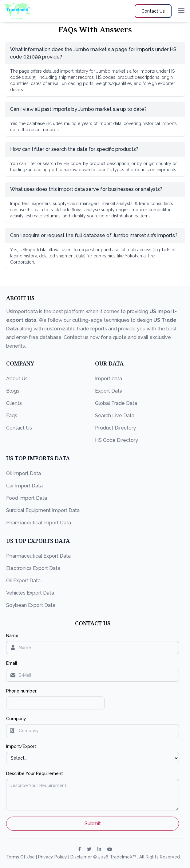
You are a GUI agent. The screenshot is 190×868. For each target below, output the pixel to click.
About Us (17, 379)
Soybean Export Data (31, 605)
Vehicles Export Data (30, 593)
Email (12, 663)
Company (16, 719)
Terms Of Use (21, 857)
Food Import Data (27, 498)
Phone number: (22, 691)
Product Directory (115, 428)
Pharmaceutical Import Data (39, 523)
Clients (14, 403)
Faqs (12, 416)
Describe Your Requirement (35, 773)
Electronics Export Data (33, 568)
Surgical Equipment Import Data (43, 510)
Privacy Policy (53, 857)
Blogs (13, 391)
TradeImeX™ (123, 857)
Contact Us (19, 428)
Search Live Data (115, 416)
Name (12, 636)
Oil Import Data (24, 473)
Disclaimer (82, 857)
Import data (109, 379)
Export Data (109, 391)
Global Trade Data (116, 403)
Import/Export (21, 746)
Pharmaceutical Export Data (38, 556)
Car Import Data (24, 486)
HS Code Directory (117, 440)
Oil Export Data (23, 581)
